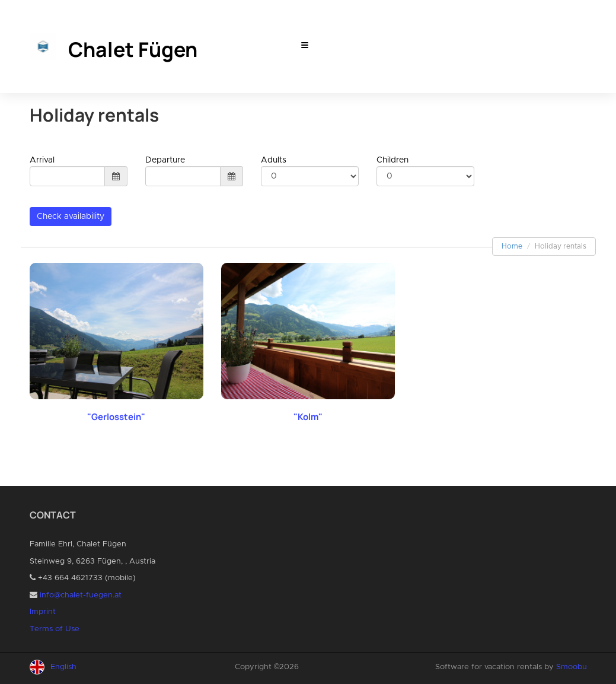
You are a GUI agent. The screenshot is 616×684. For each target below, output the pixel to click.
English (63, 667)
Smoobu (572, 667)
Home (512, 246)
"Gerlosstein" (116, 417)
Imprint (43, 612)
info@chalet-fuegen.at (81, 595)
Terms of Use (55, 629)
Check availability (71, 217)
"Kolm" (308, 417)
